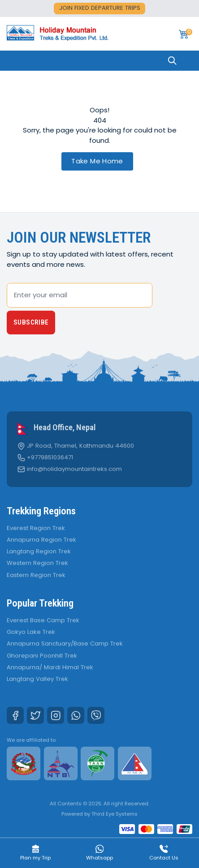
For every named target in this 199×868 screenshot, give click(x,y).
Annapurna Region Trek (41, 540)
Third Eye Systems (115, 814)
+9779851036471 (50, 458)
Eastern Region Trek (36, 575)
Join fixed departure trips (100, 8)
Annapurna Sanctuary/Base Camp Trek (65, 644)
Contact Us (164, 853)
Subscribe (31, 322)
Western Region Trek (37, 563)
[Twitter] (35, 715)
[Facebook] (15, 715)
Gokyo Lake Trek (31, 632)
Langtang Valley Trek (37, 679)
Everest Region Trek (36, 528)
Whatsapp (99, 853)
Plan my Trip (35, 853)
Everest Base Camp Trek (43, 620)
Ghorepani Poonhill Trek (42, 656)
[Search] (172, 61)
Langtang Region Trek (39, 551)
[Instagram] (56, 715)
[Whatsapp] (76, 715)
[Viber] (96, 715)
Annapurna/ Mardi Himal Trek (50, 667)
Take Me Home (97, 161)
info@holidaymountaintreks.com (74, 469)
